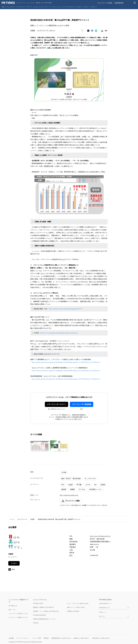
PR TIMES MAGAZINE (39, 615)
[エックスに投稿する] (88, 31)
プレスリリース (22, 519)
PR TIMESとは (13, 606)
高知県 (64, 489)
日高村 (103, 485)
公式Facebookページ (105, 603)
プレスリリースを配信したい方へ (18, 617)
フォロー (14, 563)
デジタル (82, 489)
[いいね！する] (82, 31)
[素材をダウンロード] (102, 31)
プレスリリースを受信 (105, 3)
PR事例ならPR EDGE (73, 611)
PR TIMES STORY (38, 603)
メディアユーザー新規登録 (82, 404)
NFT (63, 485)
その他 (64, 472)
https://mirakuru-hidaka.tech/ (69, 495)
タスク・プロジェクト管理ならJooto (78, 603)
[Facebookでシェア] (92, 31)
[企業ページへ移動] (15, 542)
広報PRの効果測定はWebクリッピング (44, 619)
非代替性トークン (96, 489)
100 (95, 485)
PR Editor (36, 623)
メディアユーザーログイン (56, 404)
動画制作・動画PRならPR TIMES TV (43, 607)
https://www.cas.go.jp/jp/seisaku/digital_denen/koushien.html (59, 333)
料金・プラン (13, 610)
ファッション (56, 7)
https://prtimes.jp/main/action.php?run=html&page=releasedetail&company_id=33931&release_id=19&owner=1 (66, 379)
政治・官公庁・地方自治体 (71, 479)
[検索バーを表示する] (135, 3)
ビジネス (79, 7)
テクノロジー (11, 7)
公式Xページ (103, 612)
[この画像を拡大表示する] (40, 446)
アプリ (28, 7)
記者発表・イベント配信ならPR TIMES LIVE (46, 611)
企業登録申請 (119, 3)
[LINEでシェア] (96, 31)
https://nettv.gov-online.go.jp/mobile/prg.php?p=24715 (66, 309)
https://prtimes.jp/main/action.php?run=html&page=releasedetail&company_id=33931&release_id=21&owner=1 (66, 371)
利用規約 (46, 638)
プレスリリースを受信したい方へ (18, 613)
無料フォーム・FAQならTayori (76, 607)
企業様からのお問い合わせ (81, 638)
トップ (12, 519)
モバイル (21, 7)
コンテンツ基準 (36, 638)
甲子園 (79, 485)
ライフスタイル (68, 7)
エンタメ (36, 7)
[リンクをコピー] (106, 31)
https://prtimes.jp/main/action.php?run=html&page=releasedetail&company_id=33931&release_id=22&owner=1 (66, 362)
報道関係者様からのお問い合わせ (61, 638)
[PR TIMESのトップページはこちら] (27, 3)
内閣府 (72, 489)
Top (3, 7)
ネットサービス (90, 479)
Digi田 (70, 485)
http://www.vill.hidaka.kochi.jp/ (100, 536)
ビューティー (45, 7)
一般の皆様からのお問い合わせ (100, 638)
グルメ (86, 7)
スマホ (88, 485)
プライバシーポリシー (23, 638)
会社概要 (11, 638)
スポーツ (94, 7)
